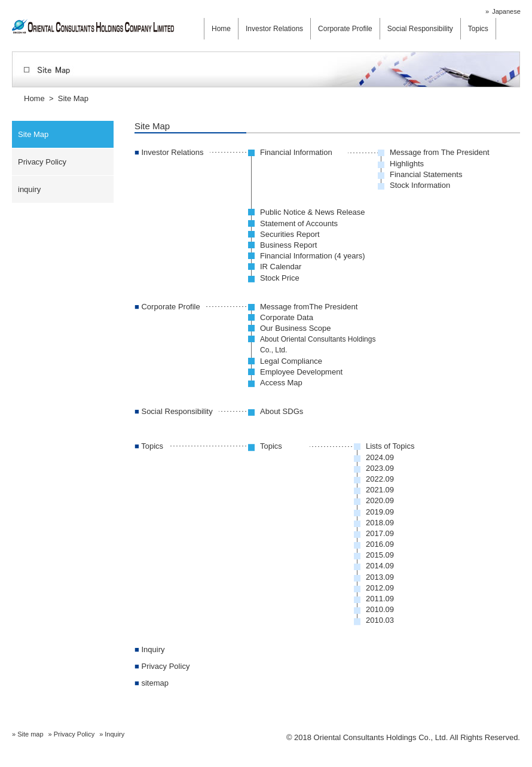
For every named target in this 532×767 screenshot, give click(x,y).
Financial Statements (426, 174)
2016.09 (380, 544)
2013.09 (380, 577)
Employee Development (301, 372)
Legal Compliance (291, 361)
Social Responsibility (420, 29)
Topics (478, 29)
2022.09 (380, 479)
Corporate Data (287, 317)
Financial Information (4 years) (313, 256)
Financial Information (296, 152)
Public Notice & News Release (313, 212)
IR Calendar (281, 267)
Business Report (288, 245)
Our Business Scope (296, 328)
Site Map (33, 134)
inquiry (29, 189)
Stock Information (420, 185)
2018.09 (380, 523)
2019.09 (380, 512)
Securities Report (290, 234)
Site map (30, 734)
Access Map (281, 383)
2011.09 (380, 599)
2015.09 (380, 555)
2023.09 (380, 468)
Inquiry (150, 649)
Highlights (407, 164)
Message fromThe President (309, 307)
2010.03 (380, 620)
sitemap (152, 683)
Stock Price (280, 278)
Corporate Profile (345, 29)
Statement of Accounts (299, 223)
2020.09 (380, 500)
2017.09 (380, 533)
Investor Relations (274, 29)
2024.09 (380, 457)
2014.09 (380, 566)
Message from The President (440, 152)
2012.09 (380, 588)
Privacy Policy (42, 162)
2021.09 (380, 490)
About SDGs (282, 411)
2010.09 (380, 609)
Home (221, 29)
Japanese (506, 11)
